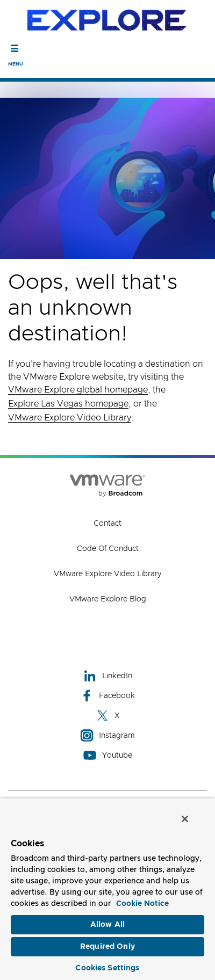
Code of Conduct (108, 549)
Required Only (107, 947)
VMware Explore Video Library (70, 418)
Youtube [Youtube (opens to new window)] (108, 755)
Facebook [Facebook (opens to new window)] (107, 696)
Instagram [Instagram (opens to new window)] (107, 735)
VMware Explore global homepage (78, 390)
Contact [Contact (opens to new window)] (107, 524)
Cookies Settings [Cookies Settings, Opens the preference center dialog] (107, 968)
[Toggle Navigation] (15, 48)
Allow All (107, 925)
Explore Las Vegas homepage (68, 404)
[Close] (185, 819)
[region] (107, 889)
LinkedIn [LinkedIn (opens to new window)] (108, 676)
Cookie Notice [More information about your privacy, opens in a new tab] (142, 904)
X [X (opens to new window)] (107, 716)
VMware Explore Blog (108, 599)
